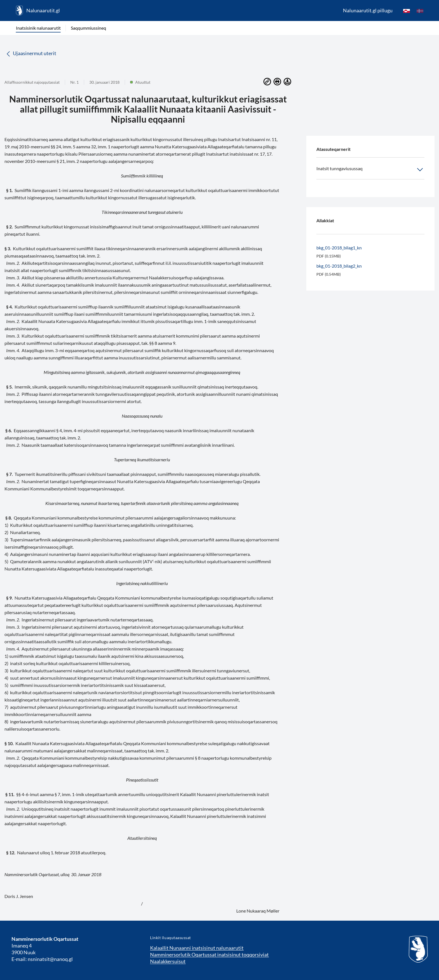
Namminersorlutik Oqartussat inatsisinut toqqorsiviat (209, 955)
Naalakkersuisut (168, 961)
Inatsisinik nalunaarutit (38, 28)
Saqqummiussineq (88, 28)
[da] (420, 11)
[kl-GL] (407, 11)
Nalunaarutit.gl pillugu (368, 10)
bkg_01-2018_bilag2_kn (339, 266)
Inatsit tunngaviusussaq (370, 170)
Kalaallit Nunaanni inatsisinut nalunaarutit (197, 948)
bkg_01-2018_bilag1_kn (339, 248)
